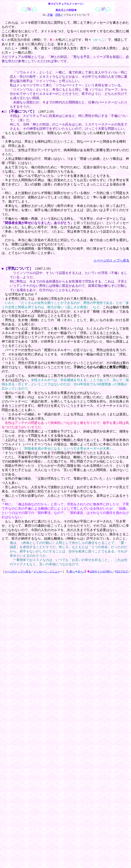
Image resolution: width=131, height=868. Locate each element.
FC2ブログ (122, 572)
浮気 (58, 15)
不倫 (50, 15)
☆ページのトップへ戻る (111, 261)
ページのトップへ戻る (18, 572)
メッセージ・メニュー (47, 572)
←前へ (71, 572)
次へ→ (81, 572)
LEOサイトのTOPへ (102, 572)
